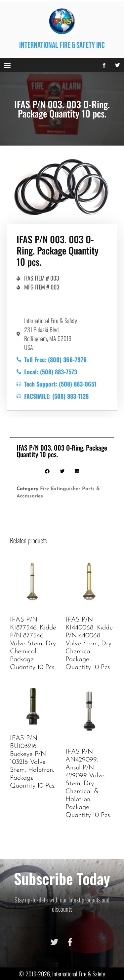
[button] (7, 65)
